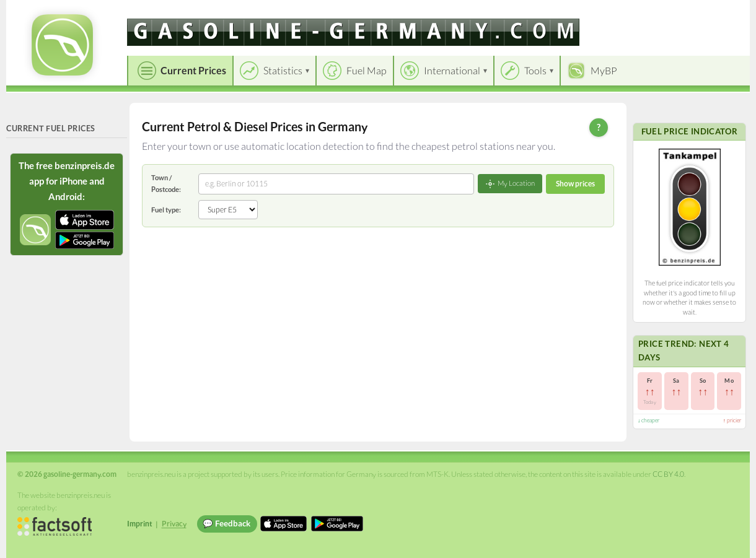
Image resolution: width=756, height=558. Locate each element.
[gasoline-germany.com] (353, 32)
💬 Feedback (226, 523)
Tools (535, 70)
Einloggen (720, 12)
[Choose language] (655, 13)
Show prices (575, 184)
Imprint (140, 524)
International (452, 70)
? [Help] (599, 127)
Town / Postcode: (166, 183)
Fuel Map (367, 70)
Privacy (174, 524)
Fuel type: (166, 210)
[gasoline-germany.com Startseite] (62, 45)
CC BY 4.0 (668, 474)
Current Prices (193, 70)
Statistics (283, 70)
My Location (510, 184)
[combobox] (336, 184)
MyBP (604, 70)
